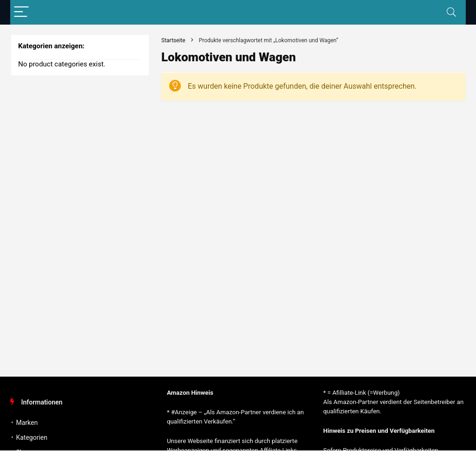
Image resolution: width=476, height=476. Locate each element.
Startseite (173, 40)
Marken (27, 423)
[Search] (451, 12)
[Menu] (21, 12)
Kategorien (32, 437)
